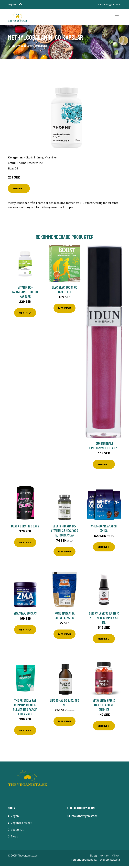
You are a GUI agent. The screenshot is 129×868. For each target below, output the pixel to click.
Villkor (116, 858)
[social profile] (21, 4)
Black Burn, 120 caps (25, 528)
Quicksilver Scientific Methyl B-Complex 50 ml (104, 620)
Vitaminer (51, 160)
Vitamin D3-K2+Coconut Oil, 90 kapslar (25, 294)
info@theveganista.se (108, 4)
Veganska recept (21, 825)
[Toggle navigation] (117, 18)
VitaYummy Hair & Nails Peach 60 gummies (104, 707)
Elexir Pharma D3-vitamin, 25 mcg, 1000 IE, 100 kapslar (64, 533)
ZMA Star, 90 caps (25, 615)
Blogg (15, 839)
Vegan (15, 818)
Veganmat (17, 832)
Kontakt (104, 858)
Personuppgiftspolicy (84, 862)
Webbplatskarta (110, 862)
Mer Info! (19, 190)
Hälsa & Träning (34, 160)
